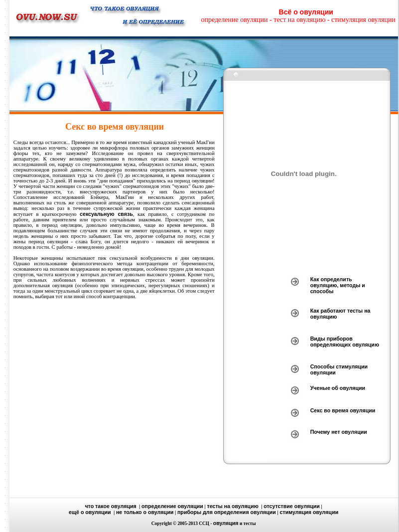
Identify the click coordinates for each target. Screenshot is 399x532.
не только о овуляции (145, 512)
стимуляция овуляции (309, 512)
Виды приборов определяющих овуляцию (345, 342)
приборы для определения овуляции (227, 512)
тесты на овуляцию (233, 506)
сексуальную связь (106, 214)
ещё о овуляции (90, 512)
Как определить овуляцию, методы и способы (338, 285)
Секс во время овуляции (343, 410)
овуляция (226, 523)
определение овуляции (172, 506)
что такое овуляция (110, 506)
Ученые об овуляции (338, 388)
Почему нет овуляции (339, 432)
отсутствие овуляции (292, 506)
